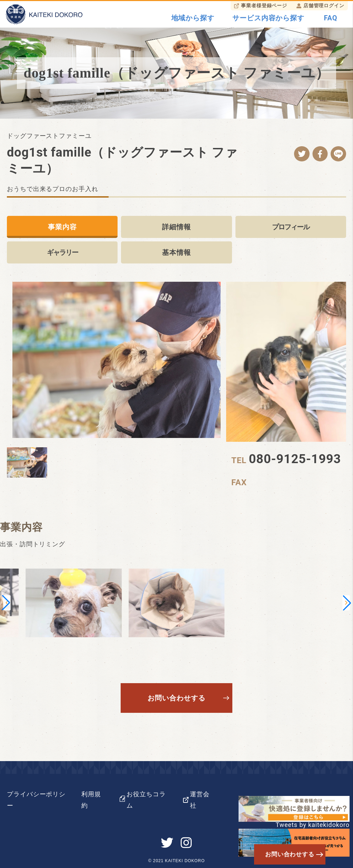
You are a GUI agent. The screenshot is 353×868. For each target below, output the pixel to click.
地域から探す (193, 18)
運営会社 (200, 800)
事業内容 (62, 227)
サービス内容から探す (268, 18)
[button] (6, 603)
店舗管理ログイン (324, 6)
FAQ (331, 18)
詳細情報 (176, 227)
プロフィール (291, 227)
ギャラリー (62, 252)
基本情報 (176, 252)
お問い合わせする (176, 698)
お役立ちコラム (146, 800)
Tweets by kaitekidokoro (313, 825)
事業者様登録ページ (264, 6)
